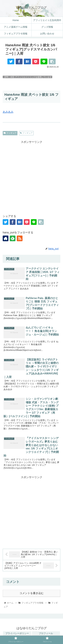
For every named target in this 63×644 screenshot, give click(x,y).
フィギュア (10, 133)
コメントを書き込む (32, 593)
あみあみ (8, 112)
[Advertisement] (32, 176)
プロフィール (46, 633)
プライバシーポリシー (17, 633)
